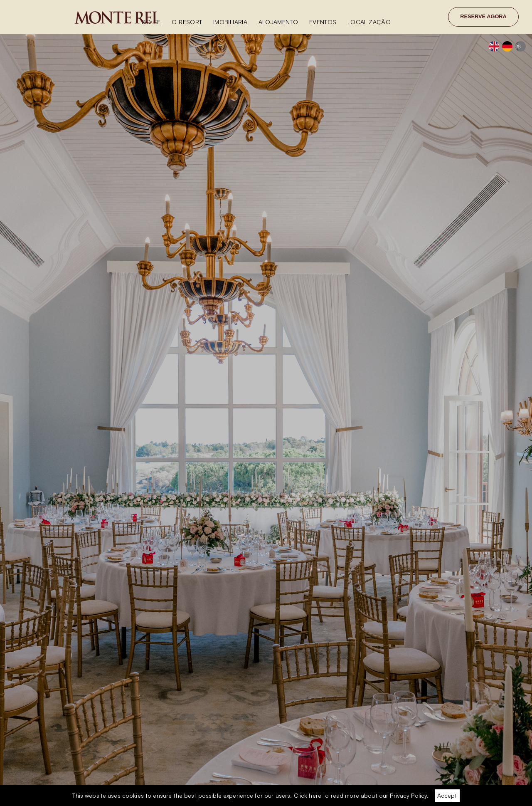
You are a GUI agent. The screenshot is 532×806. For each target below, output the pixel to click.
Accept (447, 795)
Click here (308, 795)
